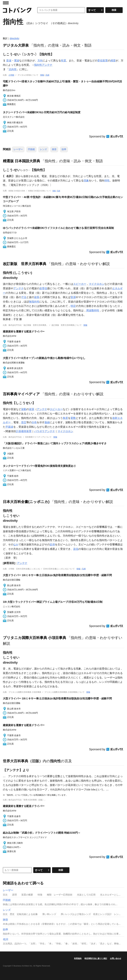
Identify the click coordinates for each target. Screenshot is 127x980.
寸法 (24, 297)
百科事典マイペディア (21, 394)
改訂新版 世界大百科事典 (25, 264)
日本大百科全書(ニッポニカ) (26, 502)
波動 (24, 409)
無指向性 (34, 302)
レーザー (18, 149)
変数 (73, 418)
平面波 (9, 427)
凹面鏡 (31, 149)
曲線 (47, 422)
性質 (63, 61)
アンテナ (19, 288)
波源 (32, 409)
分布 (34, 422)
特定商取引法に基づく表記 (96, 958)
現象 (86, 181)
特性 (107, 181)
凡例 (47, 75)
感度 (113, 61)
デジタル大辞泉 (16, 45)
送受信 (43, 288)
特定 (73, 306)
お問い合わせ (116, 958)
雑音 (54, 149)
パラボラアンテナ (45, 431)
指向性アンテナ (43, 65)
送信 (76, 549)
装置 (105, 61)
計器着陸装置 (24, 431)
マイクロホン (97, 284)
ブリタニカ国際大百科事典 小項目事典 (34, 638)
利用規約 (78, 958)
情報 (42, 75)
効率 (64, 149)
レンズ (43, 149)
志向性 (13, 69)
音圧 (24, 422)
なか (16, 545)
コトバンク (17, 10)
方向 (40, 61)
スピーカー (80, 284)
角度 (65, 418)
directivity (15, 38)
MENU (6, 3)
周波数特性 (93, 310)
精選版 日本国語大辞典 (21, 161)
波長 (37, 297)
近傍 (52, 545)
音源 (73, 297)
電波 (17, 61)
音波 (9, 61)
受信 (100, 61)
